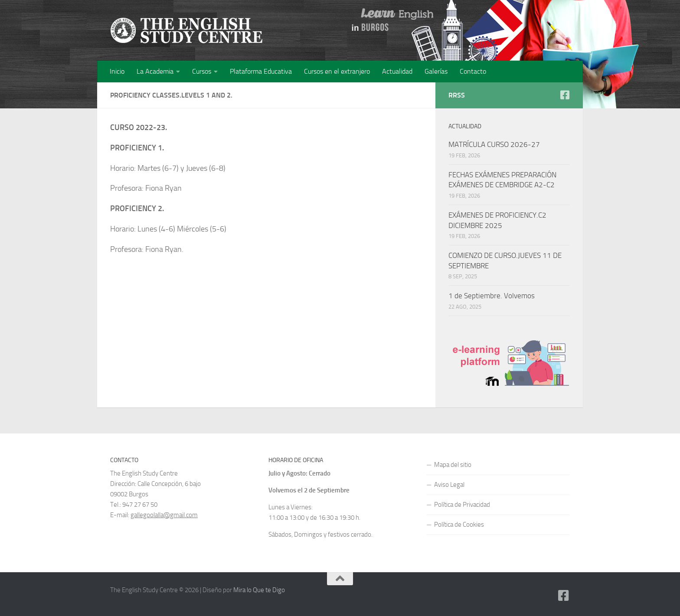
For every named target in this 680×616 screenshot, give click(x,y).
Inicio (117, 71)
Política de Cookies (459, 525)
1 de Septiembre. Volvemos (492, 296)
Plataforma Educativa (261, 71)
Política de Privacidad (462, 505)
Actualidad (397, 71)
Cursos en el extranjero (337, 71)
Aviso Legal (449, 485)
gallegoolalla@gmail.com (164, 515)
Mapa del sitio (453, 465)
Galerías (436, 71)
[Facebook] (565, 95)
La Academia (155, 71)
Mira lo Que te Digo (259, 590)
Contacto (473, 71)
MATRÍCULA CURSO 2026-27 (494, 144)
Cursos (202, 71)
